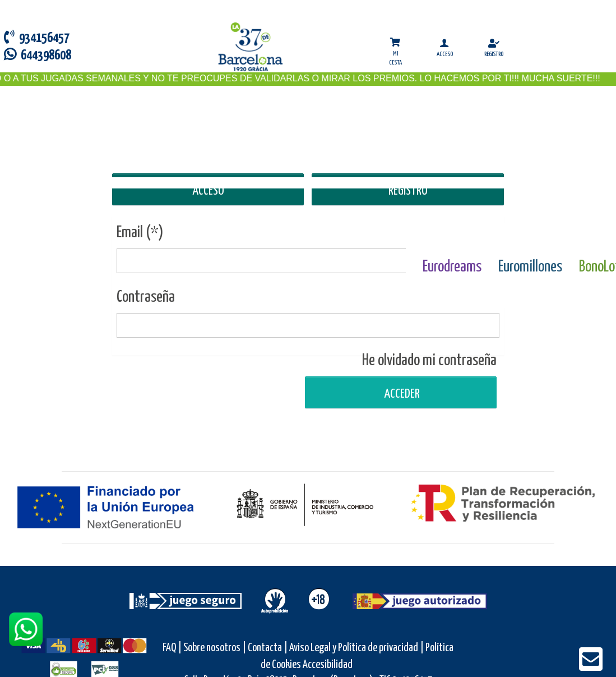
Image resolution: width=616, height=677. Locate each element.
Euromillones (530, 267)
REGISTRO (408, 191)
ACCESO (208, 191)
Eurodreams (452, 267)
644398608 (38, 55)
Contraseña (146, 297)
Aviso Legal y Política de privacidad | (357, 648)
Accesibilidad (328, 665)
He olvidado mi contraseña (429, 361)
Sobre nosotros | (215, 648)
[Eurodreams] (452, 240)
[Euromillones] (531, 240)
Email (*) (140, 233)
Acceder (401, 394)
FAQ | (173, 648)
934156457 (37, 37)
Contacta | (268, 648)
